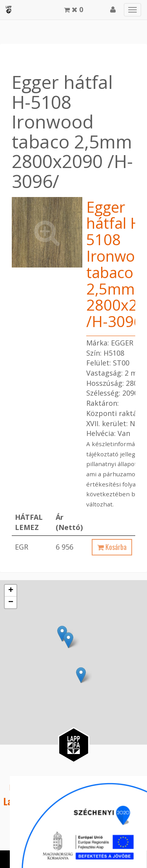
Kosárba (112, 547)
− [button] (11, 602)
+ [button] (11, 591)
